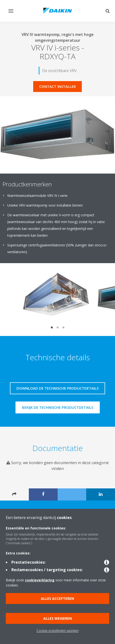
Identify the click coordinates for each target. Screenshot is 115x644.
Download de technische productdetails (57, 388)
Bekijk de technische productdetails (58, 407)
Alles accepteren (57, 598)
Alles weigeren (58, 618)
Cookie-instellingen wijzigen (58, 631)
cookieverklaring (40, 580)
